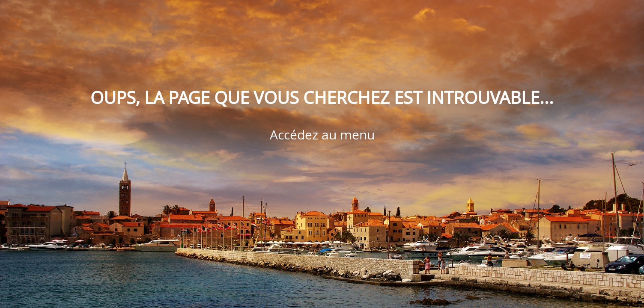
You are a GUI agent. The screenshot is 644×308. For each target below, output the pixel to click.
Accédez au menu (322, 135)
